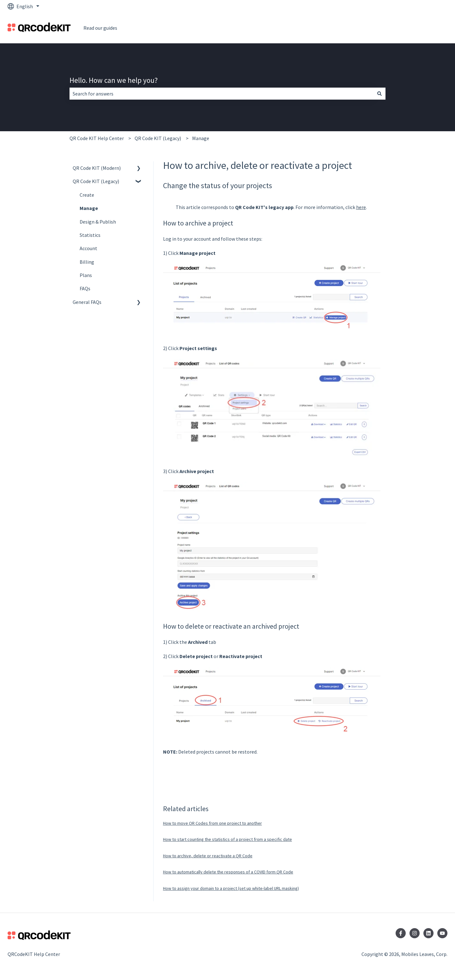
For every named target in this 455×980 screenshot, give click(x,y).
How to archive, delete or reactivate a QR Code (208, 856)
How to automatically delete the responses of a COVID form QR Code (228, 872)
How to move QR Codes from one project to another (212, 823)
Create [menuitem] (87, 195)
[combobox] (221, 94)
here (361, 207)
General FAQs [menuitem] (87, 302)
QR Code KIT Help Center (97, 138)
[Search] (379, 94)
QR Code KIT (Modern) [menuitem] (97, 168)
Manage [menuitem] (89, 208)
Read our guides (100, 28)
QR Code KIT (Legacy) (158, 138)
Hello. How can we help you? (114, 80)
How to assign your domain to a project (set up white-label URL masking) (231, 888)
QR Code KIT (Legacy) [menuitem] (96, 181)
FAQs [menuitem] (85, 288)
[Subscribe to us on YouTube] (442, 933)
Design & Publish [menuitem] (98, 222)
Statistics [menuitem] (90, 235)
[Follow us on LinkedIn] (428, 933)
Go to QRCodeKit (423, 28)
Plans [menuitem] (86, 275)
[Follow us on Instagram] (415, 933)
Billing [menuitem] (87, 262)
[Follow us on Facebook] (401, 933)
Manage (201, 138)
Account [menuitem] (88, 248)
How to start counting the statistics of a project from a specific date (227, 839)
